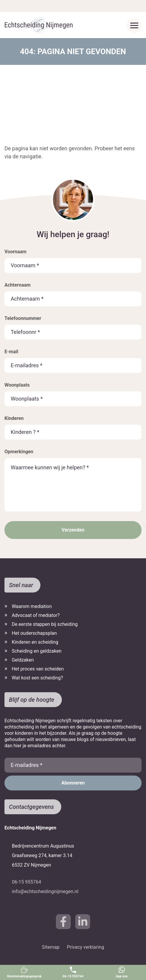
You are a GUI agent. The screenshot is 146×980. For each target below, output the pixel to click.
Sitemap (51, 947)
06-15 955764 (73, 972)
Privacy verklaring (85, 947)
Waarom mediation (32, 606)
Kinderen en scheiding (35, 642)
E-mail (11, 352)
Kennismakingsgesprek (24, 972)
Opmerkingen (19, 452)
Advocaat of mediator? (36, 615)
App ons (122, 972)
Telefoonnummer (23, 318)
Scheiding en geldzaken (36, 651)
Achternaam (18, 285)
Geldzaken (23, 660)
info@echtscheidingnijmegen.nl (45, 891)
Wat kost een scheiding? (37, 678)
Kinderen (14, 418)
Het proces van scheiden (38, 669)
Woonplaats (17, 385)
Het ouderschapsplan (34, 633)
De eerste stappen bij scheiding (45, 624)
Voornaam (15, 252)
